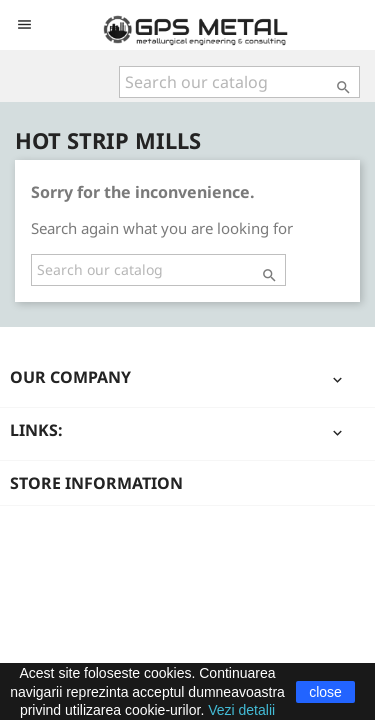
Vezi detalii (241, 710)
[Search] (239, 82)
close (325, 692)
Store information (96, 483)
